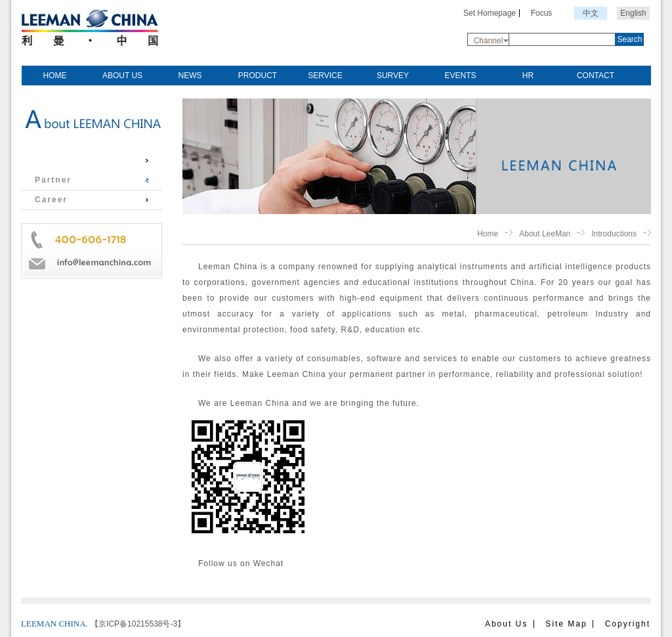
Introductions (69, 160)
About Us (506, 624)
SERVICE (325, 76)
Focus (542, 13)
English (633, 13)
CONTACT (596, 76)
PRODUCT (258, 76)
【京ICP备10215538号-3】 (138, 624)
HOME (55, 76)
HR (528, 76)
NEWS (190, 76)
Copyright (628, 624)
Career (51, 200)
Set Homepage (490, 13)
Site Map (566, 624)
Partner (53, 180)
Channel (489, 41)
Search (629, 39)
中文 (591, 13)
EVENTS (460, 76)
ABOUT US (122, 76)
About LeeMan (545, 234)
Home (488, 234)
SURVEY (393, 76)
